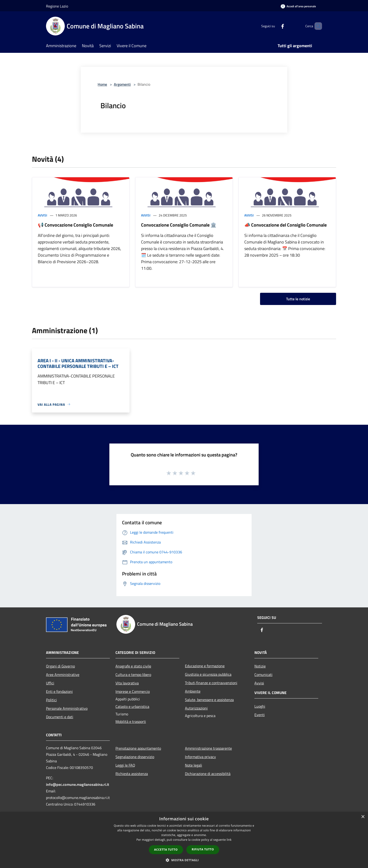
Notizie (260, 666)
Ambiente (193, 691)
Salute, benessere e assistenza (209, 700)
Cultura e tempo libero (133, 675)
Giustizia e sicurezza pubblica (208, 674)
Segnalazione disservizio (135, 757)
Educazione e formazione (205, 666)
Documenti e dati (60, 717)
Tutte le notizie (298, 299)
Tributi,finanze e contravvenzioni (211, 683)
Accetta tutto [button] (166, 850)
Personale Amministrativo (67, 708)
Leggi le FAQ (125, 765)
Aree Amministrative (63, 675)
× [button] (363, 817)
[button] (184, 860)
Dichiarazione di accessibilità (208, 774)
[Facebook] (275, 26)
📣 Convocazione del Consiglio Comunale (286, 225)
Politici (51, 700)
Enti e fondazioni (59, 691)
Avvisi (42, 215)
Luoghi (260, 706)
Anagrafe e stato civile (133, 666)
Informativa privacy (200, 757)
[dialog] (184, 840)
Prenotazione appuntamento (138, 748)
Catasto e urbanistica (132, 706)
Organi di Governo (60, 666)
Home (102, 84)
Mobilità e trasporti (131, 721)
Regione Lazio (57, 6)
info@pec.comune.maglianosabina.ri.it (78, 784)
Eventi (260, 715)
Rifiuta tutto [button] (203, 849)
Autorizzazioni (196, 708)
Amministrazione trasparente (208, 748)
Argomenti (122, 84)
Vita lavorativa (127, 683)
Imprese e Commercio (133, 691)
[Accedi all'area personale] (298, 6)
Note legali (194, 765)
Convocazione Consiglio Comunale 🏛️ (179, 225)
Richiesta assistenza (132, 774)
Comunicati (263, 675)
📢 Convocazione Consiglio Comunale (75, 225)
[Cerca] (316, 26)
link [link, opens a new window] (229, 840)
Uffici (50, 683)
